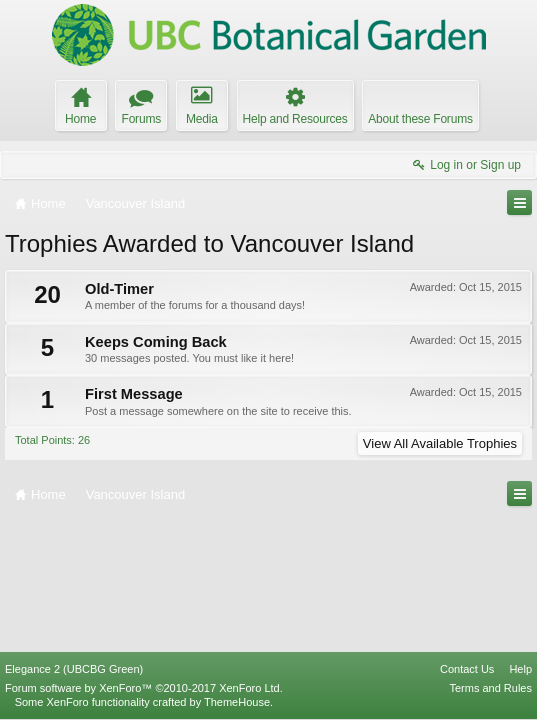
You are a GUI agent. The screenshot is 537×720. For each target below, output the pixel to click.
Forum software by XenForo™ (144, 688)
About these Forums (420, 119)
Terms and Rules (490, 688)
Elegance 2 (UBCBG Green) (74, 669)
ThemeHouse (237, 702)
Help (520, 669)
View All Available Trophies (440, 443)
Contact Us (467, 669)
